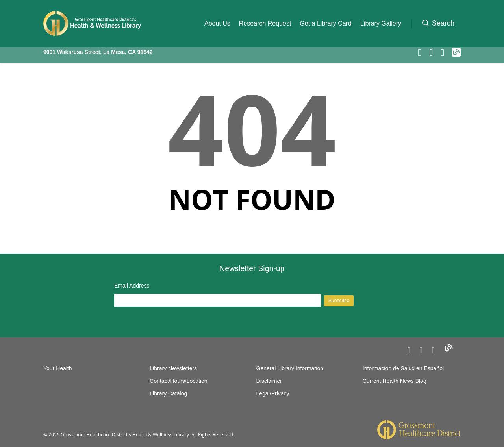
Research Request (265, 23)
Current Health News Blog (395, 381)
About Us (217, 23)
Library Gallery (381, 23)
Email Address (132, 286)
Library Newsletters (173, 368)
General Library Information (290, 368)
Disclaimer (269, 381)
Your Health (58, 368)
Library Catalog (168, 393)
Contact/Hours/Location (178, 381)
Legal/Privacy (273, 393)
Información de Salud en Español (403, 368)
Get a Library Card (326, 23)
